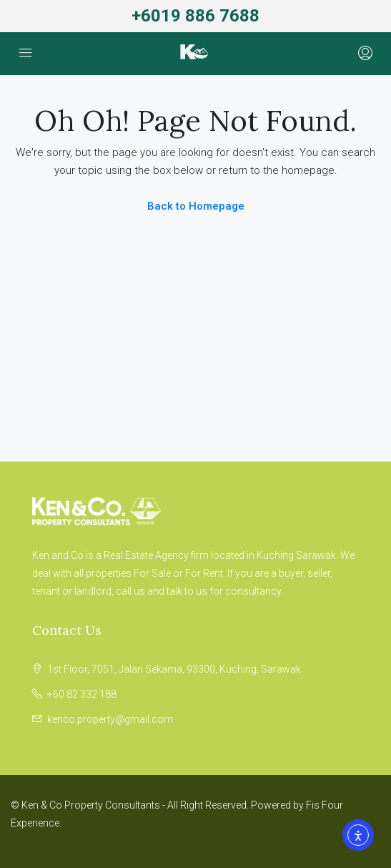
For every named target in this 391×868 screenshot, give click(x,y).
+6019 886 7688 (195, 16)
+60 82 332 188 (82, 694)
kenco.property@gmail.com (110, 719)
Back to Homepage (196, 206)
